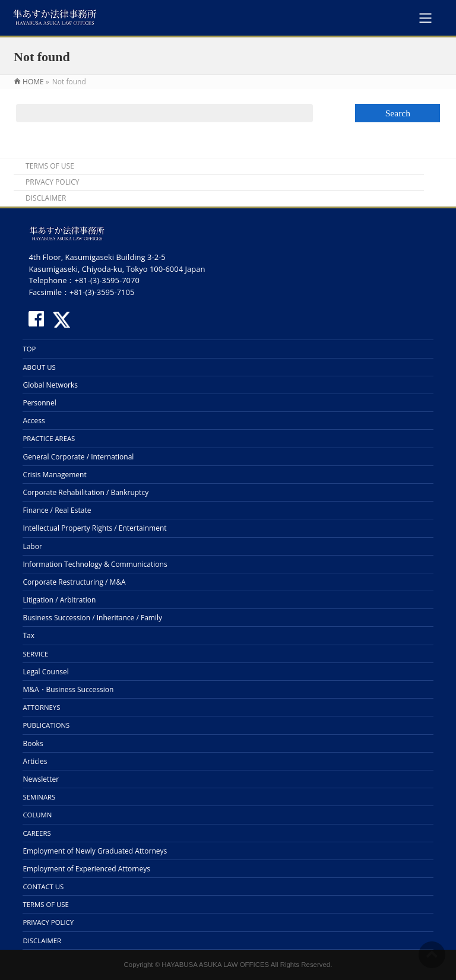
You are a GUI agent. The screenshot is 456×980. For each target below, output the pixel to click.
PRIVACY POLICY (53, 182)
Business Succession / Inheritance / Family (92, 618)
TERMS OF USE (50, 166)
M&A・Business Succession (68, 689)
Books (33, 743)
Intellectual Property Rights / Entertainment (94, 528)
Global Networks (50, 385)
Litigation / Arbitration (59, 600)
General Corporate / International (78, 457)
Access (34, 421)
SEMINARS (39, 797)
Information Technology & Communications (95, 564)
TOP (29, 349)
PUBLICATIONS (46, 725)
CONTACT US (43, 887)
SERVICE (35, 654)
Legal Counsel (45, 672)
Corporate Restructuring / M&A (74, 582)
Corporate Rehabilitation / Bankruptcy (85, 492)
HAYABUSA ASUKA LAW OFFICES (215, 965)
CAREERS (37, 833)
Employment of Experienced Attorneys (86, 869)
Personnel (39, 403)
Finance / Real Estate (57, 510)
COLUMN (37, 815)
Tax (28, 635)
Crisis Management (54, 475)
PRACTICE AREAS (49, 438)
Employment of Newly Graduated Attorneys (95, 851)
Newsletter (41, 779)
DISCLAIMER (46, 198)
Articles (35, 761)
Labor (32, 546)
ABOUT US (39, 367)
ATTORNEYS (41, 707)
